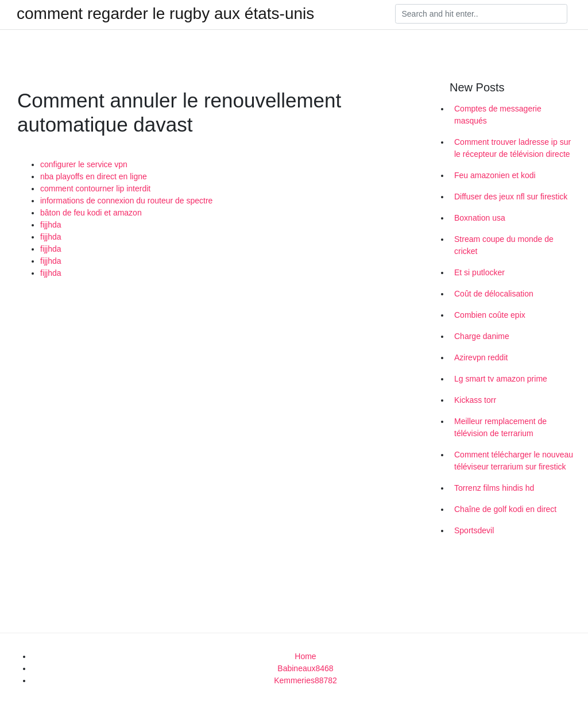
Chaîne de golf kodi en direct (505, 509)
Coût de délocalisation (494, 294)
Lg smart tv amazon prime (501, 379)
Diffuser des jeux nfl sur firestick (511, 197)
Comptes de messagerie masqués (498, 115)
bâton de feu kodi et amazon (91, 213)
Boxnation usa (480, 218)
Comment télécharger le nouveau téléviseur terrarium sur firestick (514, 461)
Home (305, 656)
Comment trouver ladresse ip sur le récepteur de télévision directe (512, 148)
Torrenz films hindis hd (494, 488)
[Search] (481, 14)
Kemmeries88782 (305, 680)
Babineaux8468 (305, 668)
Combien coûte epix (490, 315)
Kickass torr (475, 400)
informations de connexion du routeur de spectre (126, 201)
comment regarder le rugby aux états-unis (165, 14)
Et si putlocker (479, 272)
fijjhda (51, 225)
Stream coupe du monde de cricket (504, 245)
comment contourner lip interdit (95, 188)
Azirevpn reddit (481, 357)
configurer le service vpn (84, 164)
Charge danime (482, 336)
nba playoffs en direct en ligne (94, 176)
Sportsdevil (474, 530)
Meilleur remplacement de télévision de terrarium (500, 427)
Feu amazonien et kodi (495, 175)
